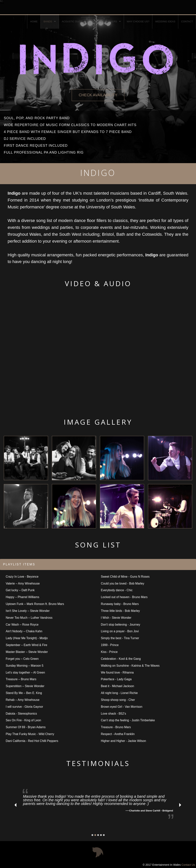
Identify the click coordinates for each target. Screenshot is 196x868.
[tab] (98, 564)
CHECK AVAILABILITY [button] (98, 95)
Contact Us (188, 865)
